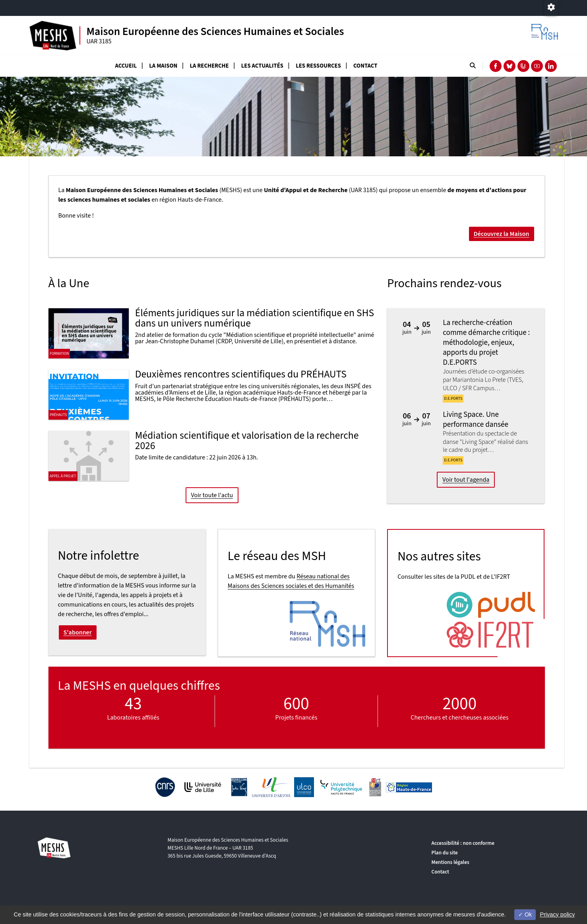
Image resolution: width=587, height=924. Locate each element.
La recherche (209, 66)
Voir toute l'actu (212, 496)
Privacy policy (557, 914)
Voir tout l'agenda (466, 480)
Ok (525, 914)
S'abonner (78, 632)
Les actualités (262, 66)
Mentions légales (450, 862)
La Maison (163, 66)
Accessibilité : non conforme (463, 843)
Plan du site (445, 853)
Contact (365, 66)
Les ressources (318, 66)
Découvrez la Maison (502, 234)
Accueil (126, 66)
